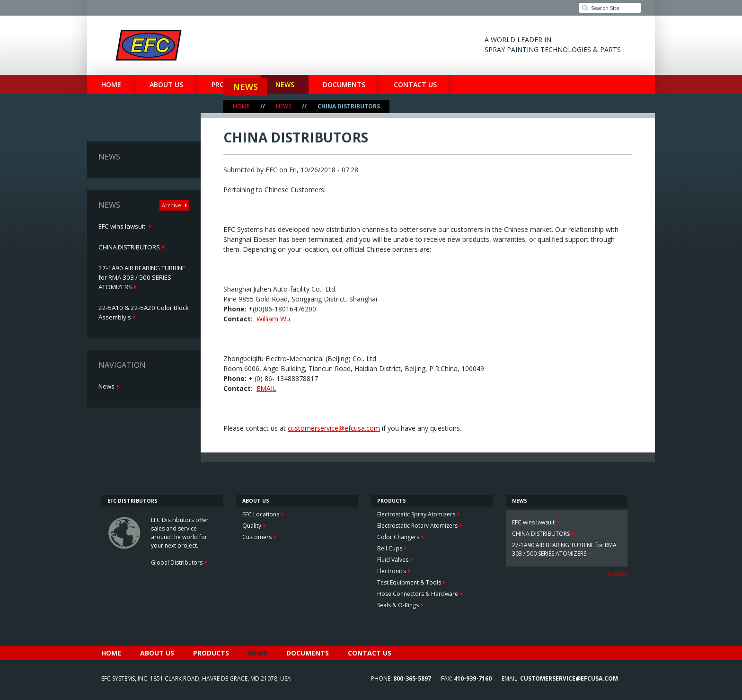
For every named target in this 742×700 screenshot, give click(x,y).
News (245, 87)
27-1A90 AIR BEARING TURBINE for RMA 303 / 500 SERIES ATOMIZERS (142, 277)
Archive (172, 205)
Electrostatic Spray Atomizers (416, 514)
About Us (166, 84)
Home (111, 84)
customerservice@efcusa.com (334, 428)
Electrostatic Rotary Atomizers (417, 526)
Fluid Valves (393, 560)
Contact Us (415, 84)
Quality (252, 526)
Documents (308, 653)
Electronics (392, 571)
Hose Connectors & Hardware (418, 594)
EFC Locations (261, 514)
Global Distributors (177, 563)
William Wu (274, 319)
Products (211, 653)
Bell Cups (390, 548)
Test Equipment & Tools (409, 582)
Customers (257, 537)
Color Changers (398, 537)
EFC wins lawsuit (123, 226)
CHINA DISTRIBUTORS (129, 247)
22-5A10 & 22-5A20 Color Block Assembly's (144, 312)
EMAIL (266, 388)
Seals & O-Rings (398, 605)
